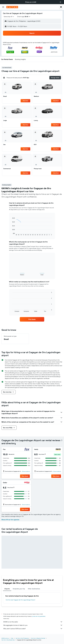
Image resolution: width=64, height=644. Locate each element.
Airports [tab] (7, 589)
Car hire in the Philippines (22, 638)
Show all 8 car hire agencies (10, 520)
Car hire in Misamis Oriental (38, 638)
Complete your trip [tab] (19, 589)
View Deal (25, 101)
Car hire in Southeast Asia (8, 640)
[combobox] (9, 17)
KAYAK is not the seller (33, 622)
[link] (32, 319)
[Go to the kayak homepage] (12, 7)
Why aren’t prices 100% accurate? (33, 629)
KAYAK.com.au (5, 638)
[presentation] (62, 440)
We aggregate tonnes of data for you (33, 625)
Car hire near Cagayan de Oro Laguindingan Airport (20, 600)
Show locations (26, 471)
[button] (60, 2)
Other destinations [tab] (34, 589)
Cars (12, 638)
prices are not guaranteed (39, 616)
